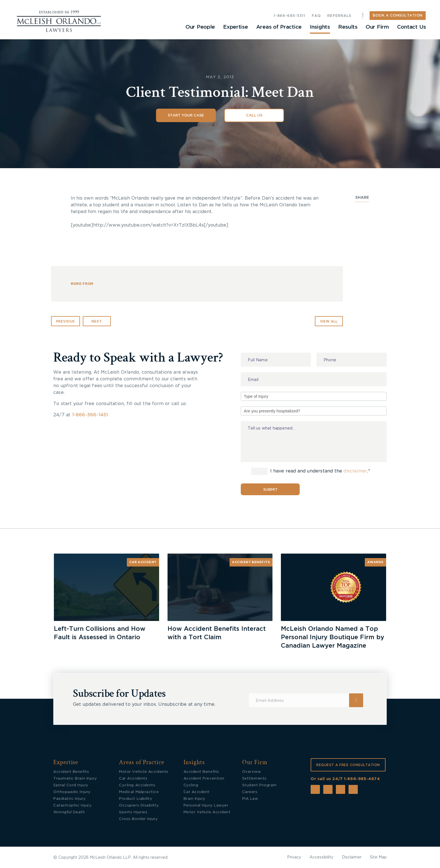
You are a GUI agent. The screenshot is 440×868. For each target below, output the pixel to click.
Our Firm (377, 27)
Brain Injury (194, 799)
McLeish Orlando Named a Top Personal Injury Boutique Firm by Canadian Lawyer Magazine (333, 637)
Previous (66, 321)
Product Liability (136, 799)
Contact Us (411, 27)
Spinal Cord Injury (71, 785)
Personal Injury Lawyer (206, 806)
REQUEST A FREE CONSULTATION (348, 765)
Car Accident (143, 562)
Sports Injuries (133, 812)
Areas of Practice (279, 27)
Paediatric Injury (69, 799)
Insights (320, 27)
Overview (251, 772)
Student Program (259, 785)
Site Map (378, 857)
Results (348, 27)
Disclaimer (352, 857)
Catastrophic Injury (72, 806)
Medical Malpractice (139, 792)
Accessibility (321, 857)
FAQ (316, 16)
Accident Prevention (204, 779)
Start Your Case (186, 116)
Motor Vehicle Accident (207, 812)
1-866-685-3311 (289, 16)
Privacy (294, 857)
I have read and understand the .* (311, 471)
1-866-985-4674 (362, 779)
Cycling (191, 785)
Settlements (254, 779)
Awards (375, 562)
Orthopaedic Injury (72, 792)
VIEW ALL (329, 321)
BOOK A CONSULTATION (398, 16)
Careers (250, 792)
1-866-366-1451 (90, 415)
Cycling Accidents (137, 785)
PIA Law (250, 799)
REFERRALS (339, 16)
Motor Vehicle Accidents (144, 772)
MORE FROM (82, 284)
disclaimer (355, 471)
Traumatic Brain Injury (75, 779)
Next (97, 321)
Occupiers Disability (139, 806)
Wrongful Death (69, 812)
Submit (270, 490)
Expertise (235, 27)
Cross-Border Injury (138, 819)
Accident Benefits (251, 562)
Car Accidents (133, 779)
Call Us (254, 116)
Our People (200, 27)
